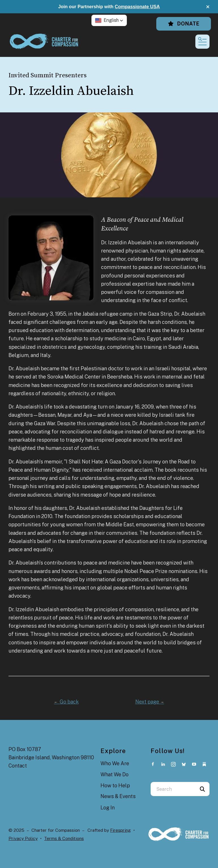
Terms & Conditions (64, 838)
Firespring (120, 830)
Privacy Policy (23, 838)
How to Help (115, 785)
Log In (108, 808)
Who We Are (115, 763)
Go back (66, 702)
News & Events (118, 796)
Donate (184, 24)
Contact (18, 766)
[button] (208, 7)
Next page (150, 702)
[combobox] (173, 789)
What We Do (115, 774)
